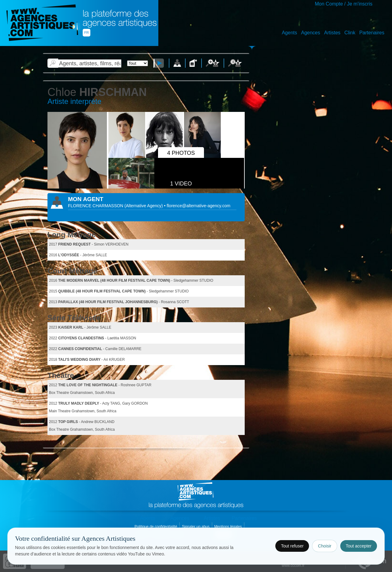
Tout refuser (292, 546)
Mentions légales (228, 527)
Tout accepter (359, 546)
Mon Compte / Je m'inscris (344, 4)
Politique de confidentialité (156, 527)
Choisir (325, 546)
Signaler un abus (196, 527)
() (144, 206)
